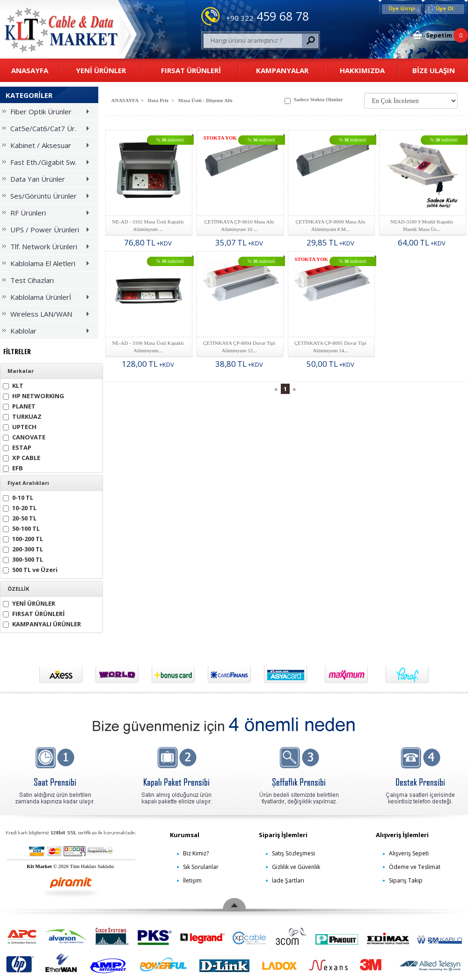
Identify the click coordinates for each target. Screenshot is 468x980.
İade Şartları (288, 880)
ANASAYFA (30, 70)
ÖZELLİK (18, 589)
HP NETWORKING (33, 395)
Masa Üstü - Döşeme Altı (205, 100)
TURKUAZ (22, 416)
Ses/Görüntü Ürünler (48, 197)
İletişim (192, 880)
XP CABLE (22, 457)
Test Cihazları (28, 280)
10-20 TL (20, 507)
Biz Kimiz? (196, 853)
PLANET (19, 405)
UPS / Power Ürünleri (48, 231)
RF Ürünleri (48, 214)
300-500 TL (23, 559)
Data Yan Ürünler (48, 181)
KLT (13, 385)
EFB (13, 467)
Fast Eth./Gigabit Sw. (48, 164)
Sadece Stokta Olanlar (314, 100)
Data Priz (158, 100)
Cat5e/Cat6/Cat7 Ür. (48, 130)
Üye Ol (445, 8)
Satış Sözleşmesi (293, 853)
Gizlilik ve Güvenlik (296, 867)
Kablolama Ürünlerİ (48, 299)
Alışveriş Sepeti (409, 853)
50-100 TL (21, 528)
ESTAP (17, 447)
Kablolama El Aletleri (48, 265)
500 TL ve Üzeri (30, 569)
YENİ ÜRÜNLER (101, 70)
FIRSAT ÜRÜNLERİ (191, 70)
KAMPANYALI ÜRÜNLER (42, 623)
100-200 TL (23, 538)
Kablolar (48, 332)
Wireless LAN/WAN (48, 316)
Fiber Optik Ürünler (48, 113)
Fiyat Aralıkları (28, 483)
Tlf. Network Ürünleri (48, 248)
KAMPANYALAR (282, 70)
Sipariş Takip (406, 880)
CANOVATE (24, 436)
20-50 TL (20, 517)
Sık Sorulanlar (201, 867)
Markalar (21, 371)
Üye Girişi (402, 8)
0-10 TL (18, 497)
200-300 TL (23, 548)
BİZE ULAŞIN (434, 70)
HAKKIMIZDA (362, 70)
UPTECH (20, 426)
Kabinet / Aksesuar (48, 147)
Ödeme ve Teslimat (415, 867)
